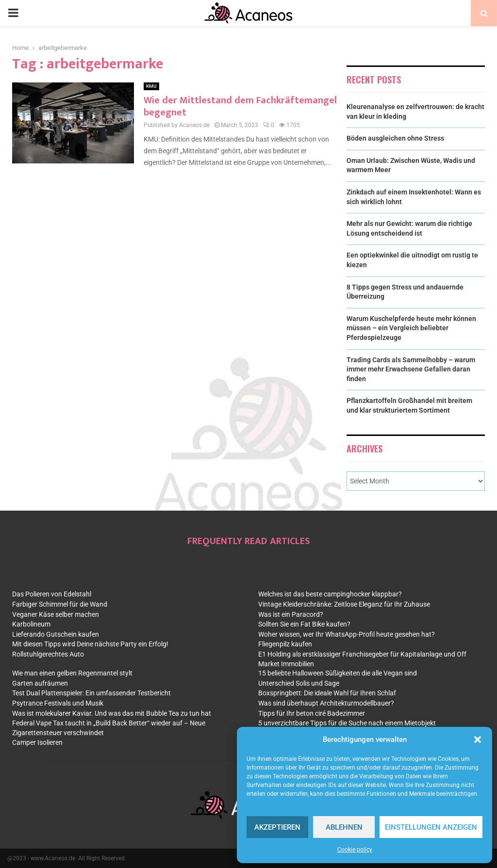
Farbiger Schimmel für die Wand (60, 604)
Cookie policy (355, 850)
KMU (151, 86)
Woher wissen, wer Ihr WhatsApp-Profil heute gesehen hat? (347, 634)
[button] (478, 739)
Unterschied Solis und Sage (299, 683)
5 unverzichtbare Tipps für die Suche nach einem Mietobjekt (347, 723)
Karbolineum (31, 624)
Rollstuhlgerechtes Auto (48, 654)
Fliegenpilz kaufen (285, 644)
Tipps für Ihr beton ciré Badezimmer (312, 713)
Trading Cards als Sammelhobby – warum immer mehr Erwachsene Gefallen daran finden (411, 369)
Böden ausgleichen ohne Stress (395, 138)
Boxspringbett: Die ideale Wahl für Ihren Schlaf (327, 693)
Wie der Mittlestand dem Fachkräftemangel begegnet (240, 106)
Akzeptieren (277, 827)
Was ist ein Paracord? (291, 614)
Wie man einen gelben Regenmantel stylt (72, 673)
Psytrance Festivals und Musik (58, 703)
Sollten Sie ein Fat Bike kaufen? (304, 624)
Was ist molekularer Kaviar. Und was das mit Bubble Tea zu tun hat (112, 713)
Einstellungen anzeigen (431, 827)
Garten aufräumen (40, 683)
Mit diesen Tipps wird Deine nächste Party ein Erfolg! (90, 644)
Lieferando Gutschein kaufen (56, 634)
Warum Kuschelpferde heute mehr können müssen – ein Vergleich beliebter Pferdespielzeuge (411, 328)
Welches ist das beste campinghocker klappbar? (330, 594)
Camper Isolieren (37, 742)
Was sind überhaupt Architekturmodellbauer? (326, 703)
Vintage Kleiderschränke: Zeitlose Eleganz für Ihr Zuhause (344, 604)
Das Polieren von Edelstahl (52, 594)
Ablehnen (344, 827)
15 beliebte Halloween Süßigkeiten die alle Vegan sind (338, 673)
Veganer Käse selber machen (56, 614)
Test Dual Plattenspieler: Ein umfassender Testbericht (91, 693)
